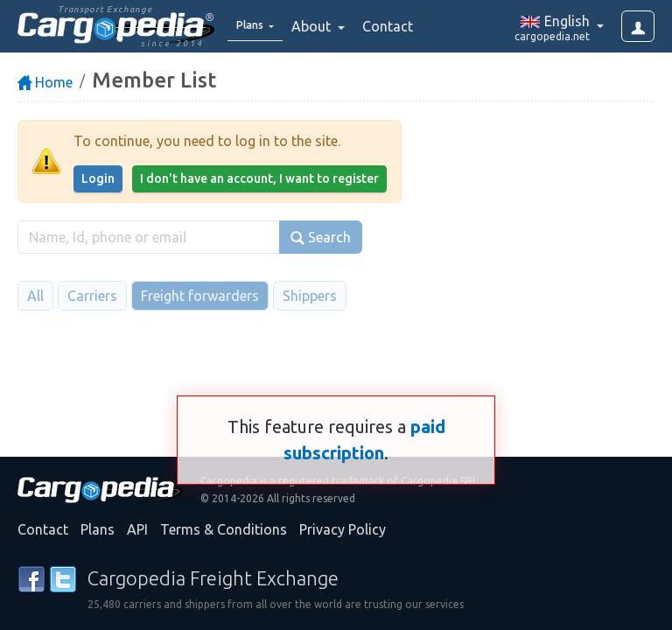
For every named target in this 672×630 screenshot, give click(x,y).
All (35, 296)
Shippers (310, 296)
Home (45, 82)
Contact (400, 26)
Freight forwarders (200, 296)
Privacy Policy (343, 529)
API (137, 529)
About (325, 26)
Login (98, 178)
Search (321, 238)
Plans (98, 529)
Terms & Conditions (224, 529)
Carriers (92, 296)
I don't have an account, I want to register (259, 178)
